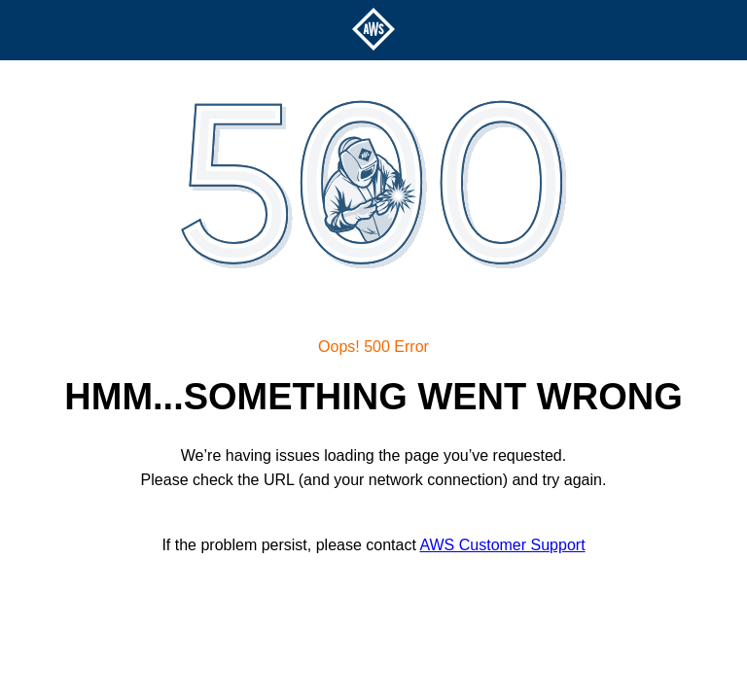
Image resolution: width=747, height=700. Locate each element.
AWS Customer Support (502, 545)
